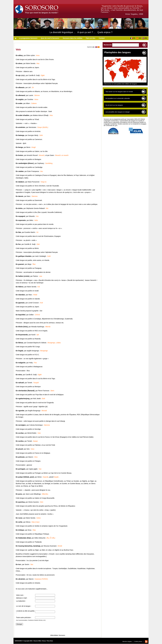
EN (145, 38)
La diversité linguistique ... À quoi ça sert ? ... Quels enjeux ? (81, 32)
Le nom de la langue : (24, 606)
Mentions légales (127, 642)
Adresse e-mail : (22, 598)
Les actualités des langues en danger (118, 112)
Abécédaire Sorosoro (58, 635)
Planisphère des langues (118, 52)
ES (139, 38)
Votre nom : (20, 595)
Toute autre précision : (24, 617)
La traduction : (21, 601)
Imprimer (91, 47)
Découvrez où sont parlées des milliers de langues (121, 84)
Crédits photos (138, 642)
